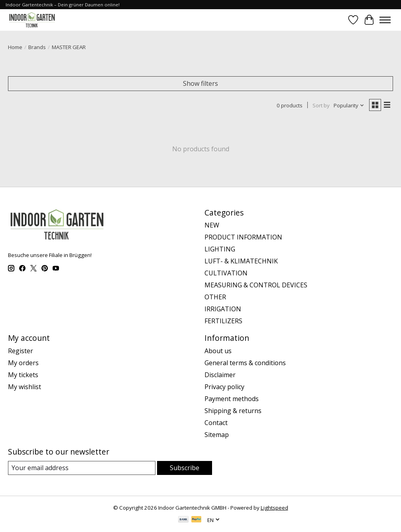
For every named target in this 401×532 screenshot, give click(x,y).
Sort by (321, 105)
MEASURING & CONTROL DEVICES (256, 285)
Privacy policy (224, 387)
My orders (23, 363)
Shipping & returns (233, 411)
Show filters (200, 83)
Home (15, 47)
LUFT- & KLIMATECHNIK (241, 261)
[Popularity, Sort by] (349, 105)
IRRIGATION (223, 309)
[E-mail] (82, 468)
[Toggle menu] (385, 20)
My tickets (23, 375)
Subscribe (185, 468)
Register (21, 351)
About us (218, 351)
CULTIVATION (226, 273)
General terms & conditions (245, 363)
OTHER (215, 297)
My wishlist (25, 387)
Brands (37, 47)
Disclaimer (220, 375)
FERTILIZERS (223, 321)
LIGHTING (220, 249)
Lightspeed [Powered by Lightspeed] (274, 508)
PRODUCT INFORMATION (243, 237)
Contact (216, 423)
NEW (212, 225)
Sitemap (217, 435)
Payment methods (232, 399)
